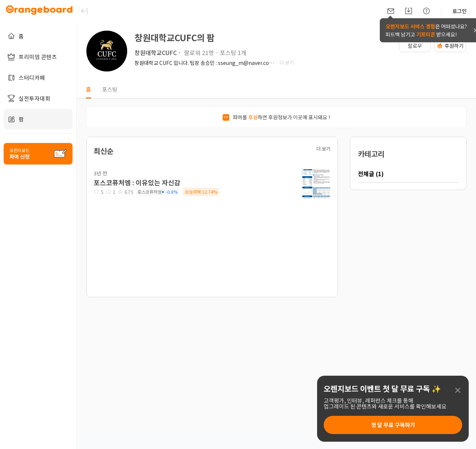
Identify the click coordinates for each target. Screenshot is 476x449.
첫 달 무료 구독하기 (393, 425)
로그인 (459, 11)
